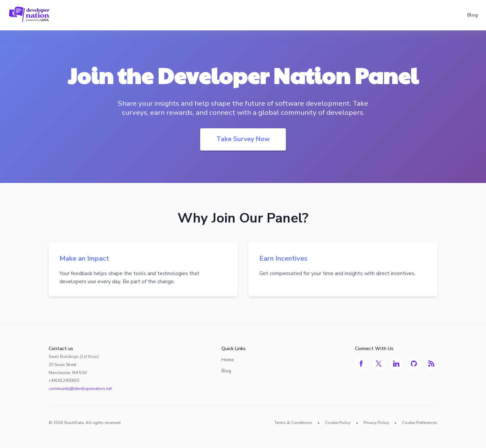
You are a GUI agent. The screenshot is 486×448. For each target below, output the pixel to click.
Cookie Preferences (420, 423)
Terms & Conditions (293, 423)
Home (228, 360)
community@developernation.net (80, 389)
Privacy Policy (376, 423)
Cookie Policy (338, 423)
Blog (473, 15)
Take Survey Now (243, 139)
